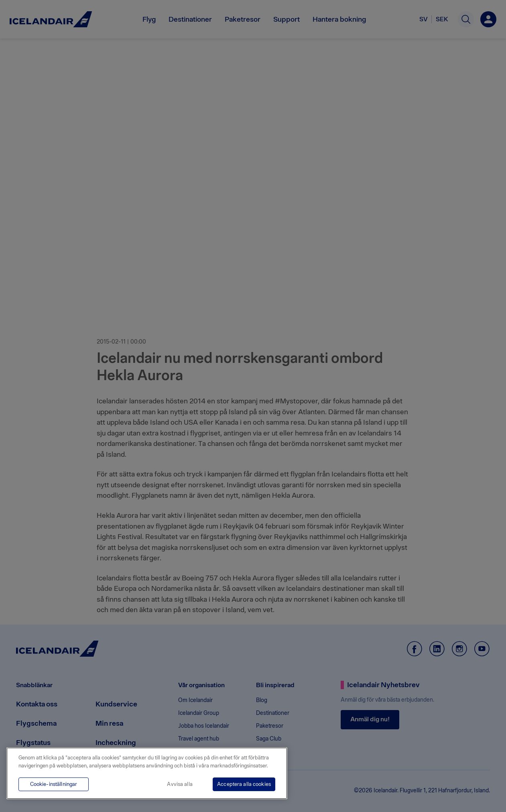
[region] (147, 773)
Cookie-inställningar (54, 784)
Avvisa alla (180, 784)
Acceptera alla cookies (244, 784)
